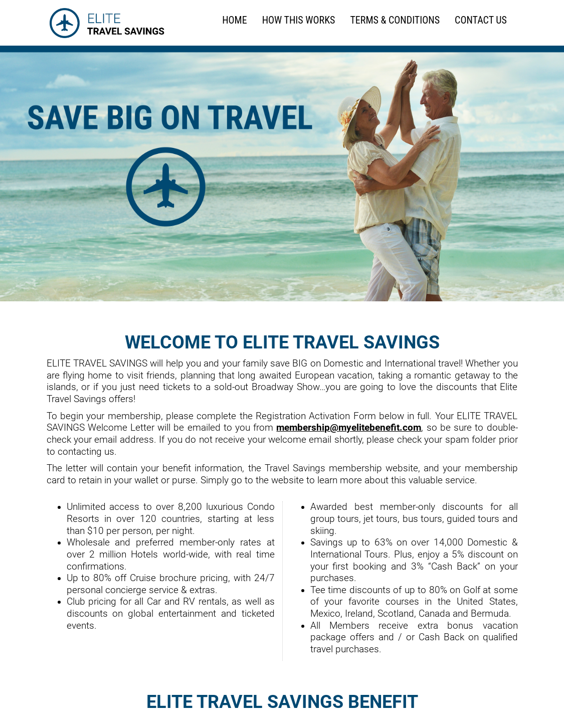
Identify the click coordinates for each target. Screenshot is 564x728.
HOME (234, 20)
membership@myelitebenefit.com (349, 428)
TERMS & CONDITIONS (395, 20)
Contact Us (481, 20)
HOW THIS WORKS (299, 20)
